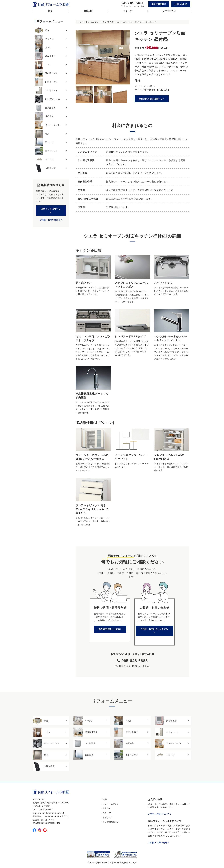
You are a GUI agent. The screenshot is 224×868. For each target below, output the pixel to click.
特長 (50, 11)
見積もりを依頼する (51, 210)
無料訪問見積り (159, 4)
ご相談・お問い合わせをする (154, 631)
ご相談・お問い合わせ (51, 220)
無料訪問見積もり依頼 (110, 629)
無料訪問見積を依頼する (152, 99)
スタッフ (128, 11)
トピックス (108, 818)
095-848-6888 (134, 3)
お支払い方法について (160, 814)
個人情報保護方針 (111, 822)
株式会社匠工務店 (128, 863)
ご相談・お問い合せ (158, 843)
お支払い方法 (169, 11)
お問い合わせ (181, 4)
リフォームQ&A (110, 804)
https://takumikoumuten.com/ (48, 813)
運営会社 (88, 11)
